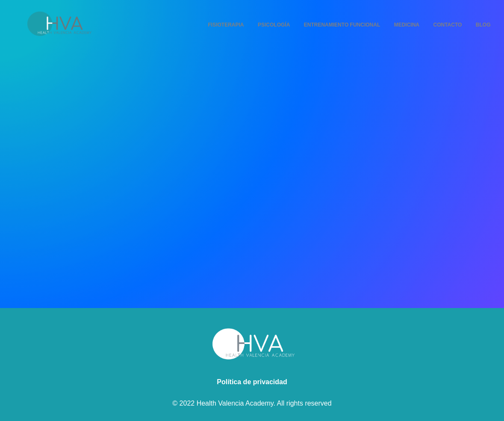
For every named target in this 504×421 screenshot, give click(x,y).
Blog (483, 25)
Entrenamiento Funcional (342, 25)
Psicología (274, 25)
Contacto (447, 25)
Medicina (407, 25)
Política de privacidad (252, 382)
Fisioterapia (226, 25)
